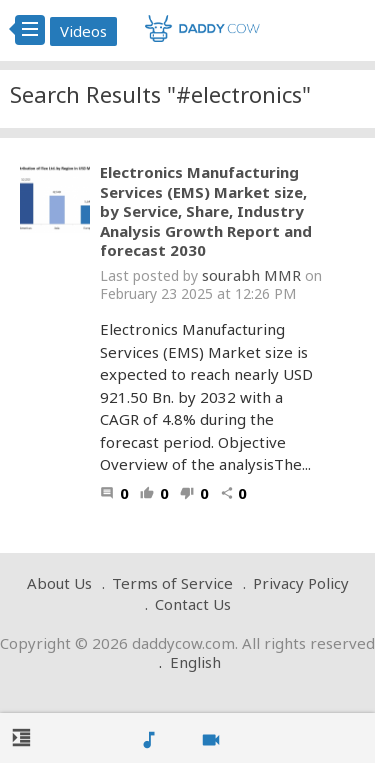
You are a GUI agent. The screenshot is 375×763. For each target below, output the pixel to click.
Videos (83, 31)
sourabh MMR (251, 275)
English (195, 662)
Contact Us (193, 604)
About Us (59, 583)
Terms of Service (172, 583)
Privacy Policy (301, 583)
